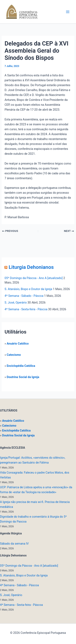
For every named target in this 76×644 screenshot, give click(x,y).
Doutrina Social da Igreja (23, 377)
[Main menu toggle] (68, 12)
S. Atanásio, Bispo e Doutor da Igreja (28, 289)
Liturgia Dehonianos (31, 267)
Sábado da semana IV (14, 544)
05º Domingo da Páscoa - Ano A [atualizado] (33, 278)
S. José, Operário (16, 303)
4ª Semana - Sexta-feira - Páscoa (26, 309)
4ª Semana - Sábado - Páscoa (24, 296)
